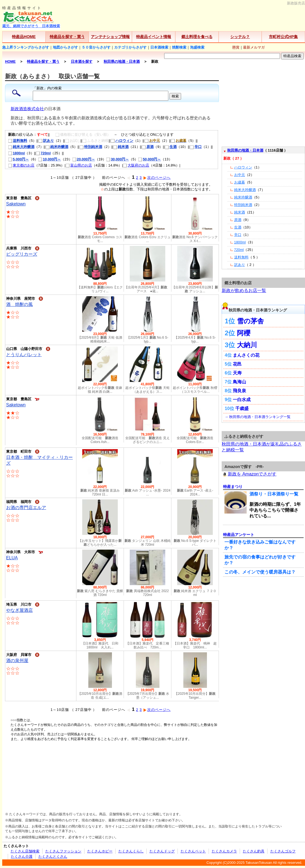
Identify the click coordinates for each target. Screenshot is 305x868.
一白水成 (242, 400)
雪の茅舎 (250, 321)
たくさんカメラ (224, 851)
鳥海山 (239, 382)
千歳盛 (242, 408)
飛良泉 (239, 391)
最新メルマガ (254, 47)
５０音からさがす (96, 47)
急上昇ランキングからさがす (26, 47)
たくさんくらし (131, 851)
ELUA (12, 558)
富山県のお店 (79, 165)
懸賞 (236, 47)
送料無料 (18, 141)
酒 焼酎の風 (19, 304)
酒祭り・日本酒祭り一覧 (274, 494)
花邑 (237, 364)
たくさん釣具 (254, 851)
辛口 (196, 147)
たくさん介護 (22, 856)
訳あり (46, 141)
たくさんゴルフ (283, 851)
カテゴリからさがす (130, 47)
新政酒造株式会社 (27, 109)
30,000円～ (117, 159)
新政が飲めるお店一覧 (244, 290)
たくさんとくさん (53, 856)
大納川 (247, 345)
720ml (43, 153)
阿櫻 (244, 333)
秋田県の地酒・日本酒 (245, 150)
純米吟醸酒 (57, 147)
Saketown (16, 204)
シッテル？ (240, 37)
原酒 (148, 147)
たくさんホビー (100, 851)
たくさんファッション (63, 851)
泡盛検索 (197, 47)
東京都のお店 (21, 165)
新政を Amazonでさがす (249, 474)
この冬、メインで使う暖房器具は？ (260, 572)
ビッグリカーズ (22, 254)
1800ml (16, 153)
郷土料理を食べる (197, 37)
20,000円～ (84, 159)
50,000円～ (149, 159)
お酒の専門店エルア (26, 508)
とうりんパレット (24, 355)
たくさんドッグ (162, 851)
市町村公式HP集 (283, 37)
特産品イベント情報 (154, 37)
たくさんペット (193, 851)
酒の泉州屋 (17, 661)
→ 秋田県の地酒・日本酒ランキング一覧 (258, 417)
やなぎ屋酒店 (19, 610)
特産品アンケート (239, 535)
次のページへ (157, 178)
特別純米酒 (91, 147)
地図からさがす (65, 47)
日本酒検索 (159, 47)
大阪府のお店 (136, 165)
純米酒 (121, 147)
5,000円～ (18, 159)
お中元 (240, 175)
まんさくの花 (246, 355)
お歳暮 (240, 182)
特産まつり (233, 487)
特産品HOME (24, 37)
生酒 (171, 147)
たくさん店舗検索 (25, 851)
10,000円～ (49, 159)
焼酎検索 (179, 47)
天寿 (237, 373)
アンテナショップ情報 (110, 37)
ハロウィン (122, 141)
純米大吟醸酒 (21, 147)
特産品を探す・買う (67, 37)
